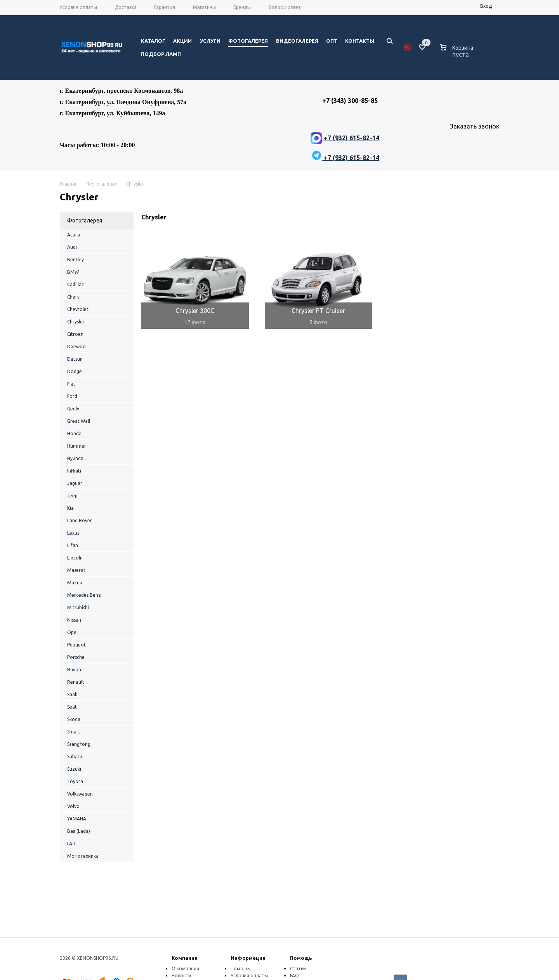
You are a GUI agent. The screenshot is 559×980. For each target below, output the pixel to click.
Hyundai (76, 458)
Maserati (77, 570)
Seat (72, 707)
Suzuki (74, 769)
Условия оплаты (249, 976)
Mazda (75, 583)
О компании (185, 969)
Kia (70, 508)
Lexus (73, 533)
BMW (73, 272)
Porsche (76, 657)
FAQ (294, 976)
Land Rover (80, 520)
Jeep (72, 496)
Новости (181, 976)
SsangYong (79, 744)
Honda (74, 434)
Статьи (298, 969)
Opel (72, 632)
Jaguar (75, 483)
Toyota (75, 781)
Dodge (75, 371)
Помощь (301, 958)
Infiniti (74, 471)
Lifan (73, 545)
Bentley (76, 260)
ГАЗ (71, 844)
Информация (248, 958)
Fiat (71, 384)
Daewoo (76, 347)
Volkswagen (80, 794)
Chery (73, 297)
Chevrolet (78, 309)
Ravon (74, 670)
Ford (72, 396)
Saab (72, 694)
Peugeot (76, 645)
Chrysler (76, 322)
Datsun (75, 359)
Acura (74, 235)
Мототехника (83, 856)
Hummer (77, 446)
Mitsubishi (78, 607)
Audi (72, 247)
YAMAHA (77, 819)
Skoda (74, 719)
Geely (73, 409)
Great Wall (79, 421)
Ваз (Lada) (79, 831)
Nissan (74, 620)
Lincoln (75, 558)
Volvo (73, 806)
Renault (76, 682)
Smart (74, 732)
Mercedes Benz (84, 595)
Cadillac (76, 284)
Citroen (75, 334)
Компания (185, 958)
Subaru (75, 757)
